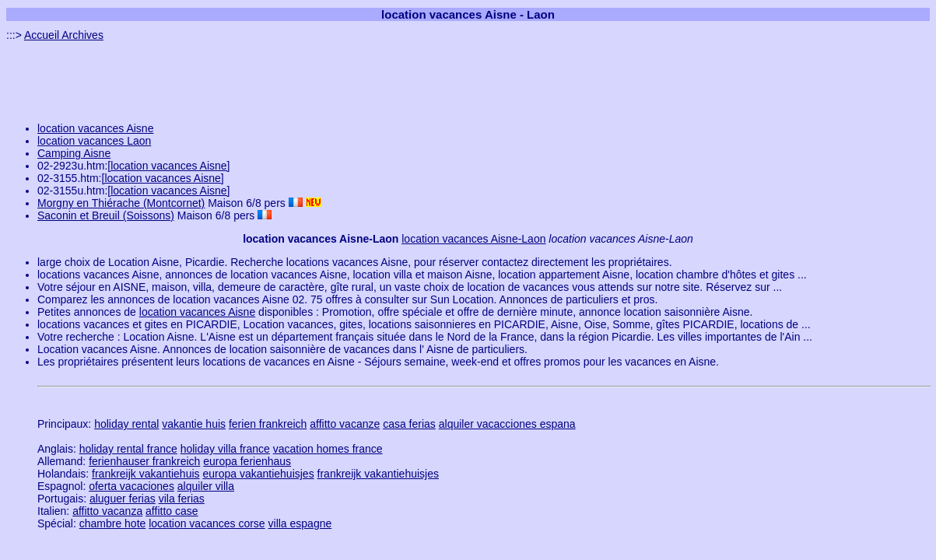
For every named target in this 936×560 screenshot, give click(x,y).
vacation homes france (328, 449)
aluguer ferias (123, 499)
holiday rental (126, 424)
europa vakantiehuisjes (258, 474)
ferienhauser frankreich (144, 461)
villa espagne (300, 523)
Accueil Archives (64, 35)
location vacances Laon (94, 141)
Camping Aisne (74, 153)
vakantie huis (194, 424)
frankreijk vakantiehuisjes (378, 474)
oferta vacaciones (131, 486)
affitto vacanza (107, 511)
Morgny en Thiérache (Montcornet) (121, 203)
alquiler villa (206, 486)
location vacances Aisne (95, 128)
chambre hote (113, 523)
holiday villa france (225, 449)
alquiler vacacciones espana (507, 424)
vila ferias (182, 499)
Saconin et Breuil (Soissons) (106, 215)
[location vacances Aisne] (168, 166)
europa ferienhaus (247, 461)
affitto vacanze (345, 424)
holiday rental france (128, 449)
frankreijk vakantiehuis (146, 474)
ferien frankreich (268, 424)
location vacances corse (207, 523)
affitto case (172, 511)
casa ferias (409, 424)
